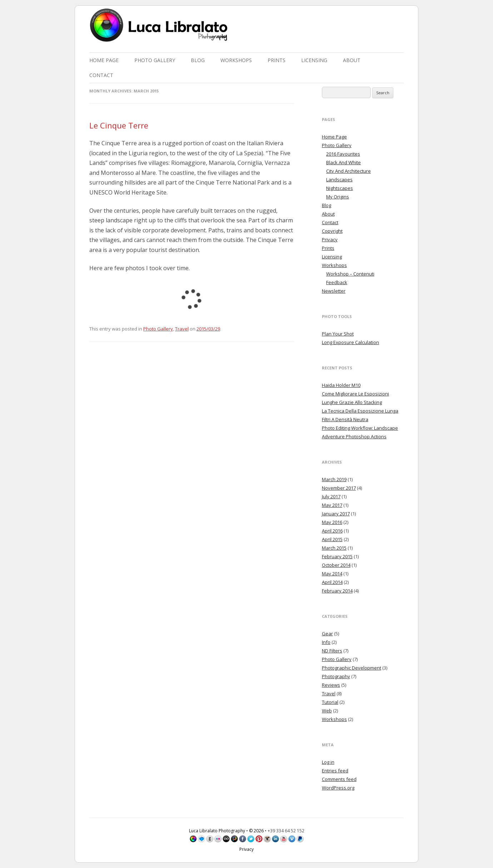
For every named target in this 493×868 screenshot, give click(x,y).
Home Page (104, 60)
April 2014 (332, 582)
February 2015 (337, 556)
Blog (198, 60)
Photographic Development (352, 668)
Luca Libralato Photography (217, 831)
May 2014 (332, 574)
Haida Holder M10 (341, 385)
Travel (182, 329)
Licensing (314, 60)
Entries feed (335, 771)
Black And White (343, 162)
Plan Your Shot (338, 334)
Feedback (337, 282)
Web (327, 711)
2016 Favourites (343, 154)
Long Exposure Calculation (350, 342)
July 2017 (331, 496)
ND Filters (332, 651)
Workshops (236, 60)
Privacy (330, 239)
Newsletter (334, 291)
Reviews (331, 685)
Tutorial (330, 702)
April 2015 (332, 539)
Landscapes (339, 180)
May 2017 (332, 505)
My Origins (338, 197)
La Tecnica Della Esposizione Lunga (360, 411)
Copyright (332, 231)
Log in (328, 762)
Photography (336, 676)
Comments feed (339, 779)
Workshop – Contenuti (350, 274)
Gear (327, 634)
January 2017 (336, 514)
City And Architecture (348, 171)
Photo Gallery (155, 60)
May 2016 (332, 522)
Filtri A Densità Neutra (345, 419)
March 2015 (334, 548)
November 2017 (339, 488)
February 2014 (337, 591)
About (352, 60)
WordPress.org (338, 788)
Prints (277, 60)
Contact (101, 75)
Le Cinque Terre (119, 125)
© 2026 (256, 831)
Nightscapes (340, 188)
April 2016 (332, 531)
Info (326, 642)
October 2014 (336, 565)
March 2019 (334, 479)
